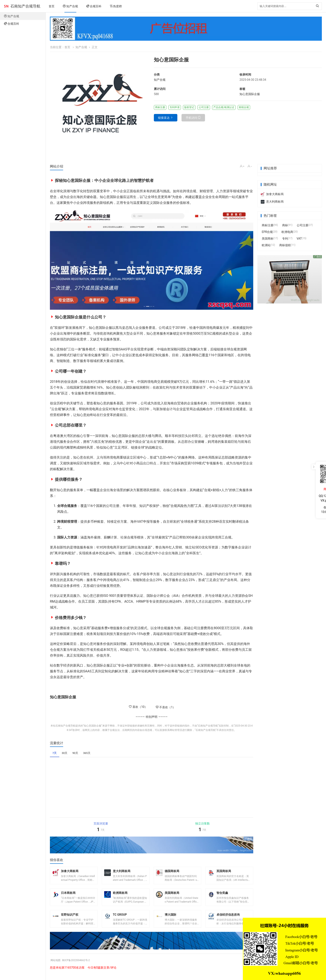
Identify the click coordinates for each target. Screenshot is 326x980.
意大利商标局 (272, 202)
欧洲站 (266, 245)
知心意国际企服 (250, 94)
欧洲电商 (287, 232)
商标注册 (268, 225)
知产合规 (70, 6)
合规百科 (94, 6)
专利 (285, 239)
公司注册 (303, 225)
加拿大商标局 (272, 194)
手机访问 (191, 118)
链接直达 (164, 118)
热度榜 (116, 6)
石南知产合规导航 (25, 6)
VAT (299, 239)
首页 (52, 6)
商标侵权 (285, 245)
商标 (285, 225)
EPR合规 (267, 232)
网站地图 (56, 966)
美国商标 (268, 239)
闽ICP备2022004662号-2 (80, 966)
